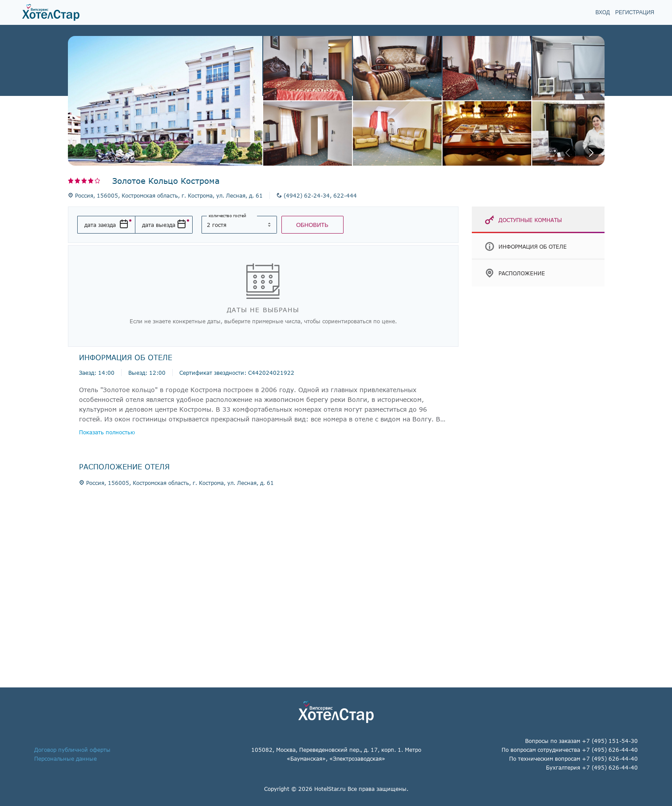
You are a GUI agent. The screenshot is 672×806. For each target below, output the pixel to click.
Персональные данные (65, 758)
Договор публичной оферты (72, 750)
